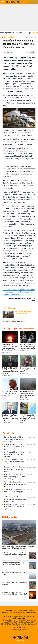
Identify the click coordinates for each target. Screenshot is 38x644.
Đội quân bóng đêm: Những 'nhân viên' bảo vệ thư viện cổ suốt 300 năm (20, 439)
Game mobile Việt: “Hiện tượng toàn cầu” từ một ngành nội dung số (20, 469)
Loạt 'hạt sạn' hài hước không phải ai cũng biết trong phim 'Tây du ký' (20, 454)
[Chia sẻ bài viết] (30, 52)
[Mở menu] (2, 2)
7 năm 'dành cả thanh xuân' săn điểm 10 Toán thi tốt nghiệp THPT (20, 492)
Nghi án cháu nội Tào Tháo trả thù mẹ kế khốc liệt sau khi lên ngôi (20, 447)
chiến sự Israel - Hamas (18, 321)
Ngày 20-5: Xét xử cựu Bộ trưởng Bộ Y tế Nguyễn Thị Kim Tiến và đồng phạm (20, 477)
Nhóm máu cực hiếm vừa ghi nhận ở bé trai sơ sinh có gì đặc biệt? (20, 507)
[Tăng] (11, 52)
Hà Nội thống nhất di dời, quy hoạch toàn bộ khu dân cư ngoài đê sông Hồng (20, 499)
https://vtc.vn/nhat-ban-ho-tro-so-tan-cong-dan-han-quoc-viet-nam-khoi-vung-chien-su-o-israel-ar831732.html (19, 292)
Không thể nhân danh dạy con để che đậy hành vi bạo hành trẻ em (20, 484)
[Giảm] (4, 52)
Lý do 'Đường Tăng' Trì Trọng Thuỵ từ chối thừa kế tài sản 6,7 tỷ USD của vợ (20, 462)
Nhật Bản (8, 321)
